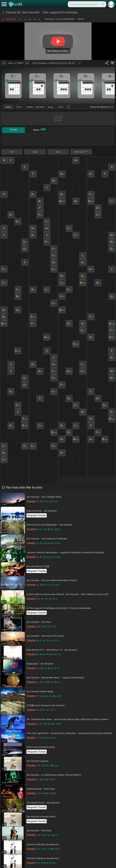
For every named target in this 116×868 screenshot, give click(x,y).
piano (19, 107)
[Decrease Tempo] (4, 63)
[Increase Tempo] (27, 63)
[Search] (103, 4)
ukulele (29, 107)
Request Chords (37, 515)
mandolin (40, 107)
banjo (51, 107)
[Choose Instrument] (68, 107)
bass (61, 107)
